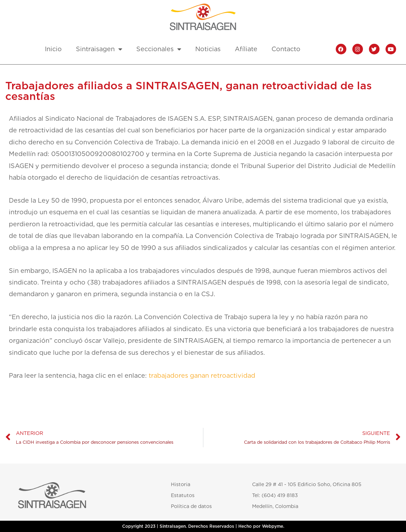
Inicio (53, 49)
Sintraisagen (99, 49)
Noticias (208, 49)
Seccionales (159, 49)
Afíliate (246, 49)
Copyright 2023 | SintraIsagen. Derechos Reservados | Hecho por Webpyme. (203, 526)
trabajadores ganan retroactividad (202, 375)
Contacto (286, 49)
